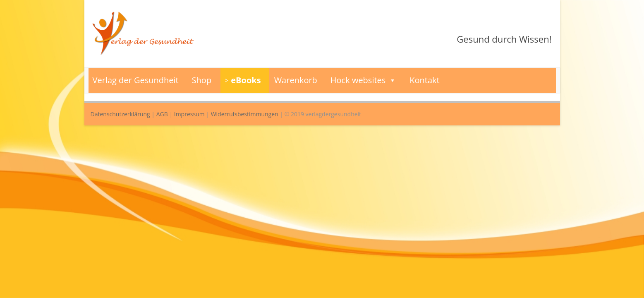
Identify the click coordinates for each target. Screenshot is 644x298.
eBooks (246, 80)
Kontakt (424, 80)
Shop (202, 80)
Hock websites (364, 80)
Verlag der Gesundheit (136, 80)
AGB (162, 114)
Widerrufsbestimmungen (245, 114)
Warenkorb (296, 80)
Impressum (189, 114)
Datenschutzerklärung (120, 114)
